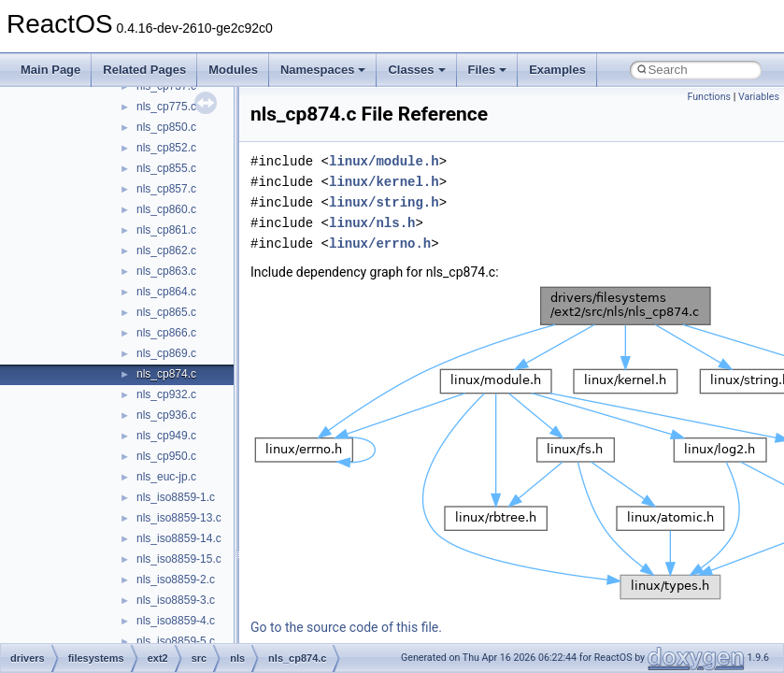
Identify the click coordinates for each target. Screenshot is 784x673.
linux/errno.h (380, 243)
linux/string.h (384, 202)
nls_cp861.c (166, 230)
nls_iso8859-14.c (179, 538)
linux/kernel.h (384, 182)
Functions (709, 97)
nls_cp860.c (166, 209)
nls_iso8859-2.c (176, 580)
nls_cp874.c (166, 374)
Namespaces (323, 70)
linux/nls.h (372, 223)
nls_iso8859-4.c (176, 621)
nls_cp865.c (166, 312)
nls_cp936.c (166, 415)
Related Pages (144, 70)
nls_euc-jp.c (166, 477)
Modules (233, 70)
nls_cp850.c (166, 127)
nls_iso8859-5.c (176, 641)
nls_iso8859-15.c (179, 559)
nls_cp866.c (166, 333)
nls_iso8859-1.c (176, 497)
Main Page (50, 70)
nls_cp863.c (166, 271)
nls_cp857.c (166, 189)
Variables (759, 97)
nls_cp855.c (166, 168)
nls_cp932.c (166, 394)
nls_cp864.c (166, 292)
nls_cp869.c (166, 353)
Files (488, 70)
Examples (557, 70)
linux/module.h (384, 161)
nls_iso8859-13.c (179, 518)
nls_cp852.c (166, 148)
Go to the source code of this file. (346, 627)
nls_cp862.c (166, 251)
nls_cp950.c (166, 456)
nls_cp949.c (166, 436)
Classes (416, 70)
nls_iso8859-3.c (176, 600)
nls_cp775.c (166, 107)
